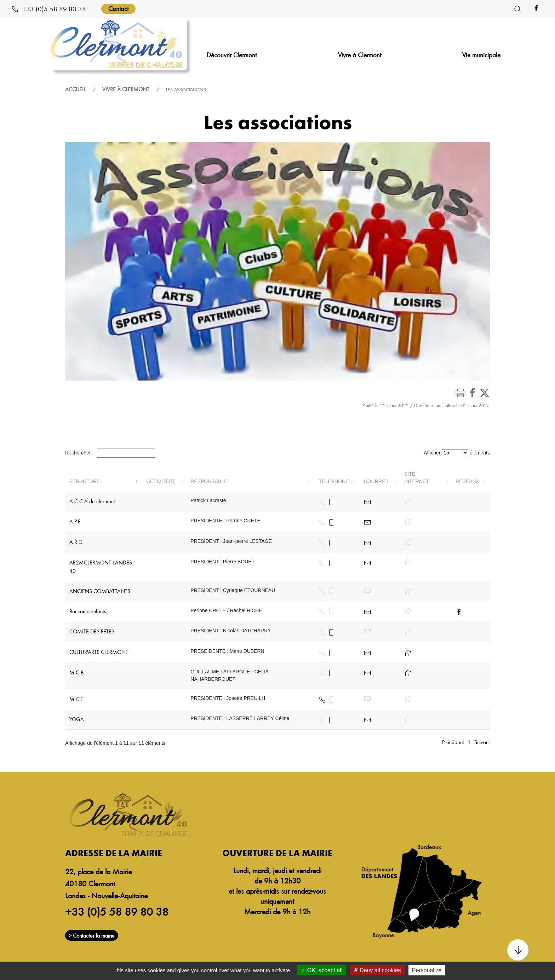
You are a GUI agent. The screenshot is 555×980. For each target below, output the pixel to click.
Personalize (427, 970)
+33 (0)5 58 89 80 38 (49, 9)
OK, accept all (322, 970)
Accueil (75, 89)
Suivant (482, 742)
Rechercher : (110, 453)
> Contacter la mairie (92, 935)
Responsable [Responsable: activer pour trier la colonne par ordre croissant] (209, 481)
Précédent (453, 742)
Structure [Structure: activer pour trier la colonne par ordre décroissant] (85, 481)
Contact (118, 8)
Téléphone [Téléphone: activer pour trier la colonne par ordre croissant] (334, 481)
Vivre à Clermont (126, 89)
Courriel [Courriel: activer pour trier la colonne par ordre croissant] (377, 481)
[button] (517, 9)
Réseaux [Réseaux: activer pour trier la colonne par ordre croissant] (467, 481)
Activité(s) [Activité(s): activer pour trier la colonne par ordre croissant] (161, 481)
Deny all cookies (377, 970)
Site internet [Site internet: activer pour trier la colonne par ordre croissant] (417, 478)
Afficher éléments (457, 453)
